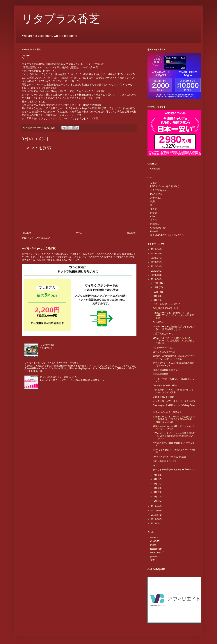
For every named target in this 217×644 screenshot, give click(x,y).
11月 (156, 287)
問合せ (154, 213)
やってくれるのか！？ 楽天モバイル (58, 377)
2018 (154, 506)
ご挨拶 (154, 183)
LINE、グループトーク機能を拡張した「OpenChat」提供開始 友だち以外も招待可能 (174, 340)
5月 (156, 484)
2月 (156, 497)
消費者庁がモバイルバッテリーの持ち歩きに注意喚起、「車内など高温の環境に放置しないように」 (174, 419)
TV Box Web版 (47, 345)
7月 (156, 475)
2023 (154, 262)
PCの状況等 (156, 194)
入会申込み (156, 198)
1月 (156, 501)
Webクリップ (157, 553)
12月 (156, 283)
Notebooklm (156, 549)
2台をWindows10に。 (164, 348)
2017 (154, 511)
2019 (154, 279)
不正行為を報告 (156, 569)
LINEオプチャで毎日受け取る (165, 186)
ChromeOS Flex (158, 228)
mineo (153, 216)
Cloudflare (155, 169)
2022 (154, 266)
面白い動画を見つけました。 (167, 461)
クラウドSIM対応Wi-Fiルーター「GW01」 (174, 470)
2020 (154, 275)
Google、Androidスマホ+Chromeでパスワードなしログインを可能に (174, 357)
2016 (154, 515)
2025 (154, 254)
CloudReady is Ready (164, 397)
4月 (156, 488)
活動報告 (155, 224)
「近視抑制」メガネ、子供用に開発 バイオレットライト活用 (174, 391)
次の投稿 (27, 233)
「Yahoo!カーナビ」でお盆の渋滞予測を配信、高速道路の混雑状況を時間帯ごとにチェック (174, 436)
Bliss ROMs (159, 322)
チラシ (154, 220)
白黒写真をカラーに (163, 334)
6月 (156, 479)
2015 (154, 519)
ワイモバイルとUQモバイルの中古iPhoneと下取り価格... (53, 363)
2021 (154, 271)
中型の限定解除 (161, 374)
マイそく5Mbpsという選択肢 (39, 248)
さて (155, 465)
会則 (152, 201)
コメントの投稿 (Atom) (39, 238)
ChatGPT (155, 541)
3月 (156, 492)
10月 (156, 292)
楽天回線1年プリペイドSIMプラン (167, 235)
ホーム (79, 233)
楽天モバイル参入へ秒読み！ (167, 412)
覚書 (152, 560)
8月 (156, 300)
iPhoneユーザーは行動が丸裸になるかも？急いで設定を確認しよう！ (174, 328)
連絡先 (154, 209)
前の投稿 (131, 233)
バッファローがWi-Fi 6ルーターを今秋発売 (174, 401)
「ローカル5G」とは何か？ (167, 304)
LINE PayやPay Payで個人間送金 (169, 457)
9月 (156, 296)
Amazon (154, 537)
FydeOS (154, 231)
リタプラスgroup (159, 190)
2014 (154, 523)
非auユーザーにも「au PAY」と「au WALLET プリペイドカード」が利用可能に (173, 315)
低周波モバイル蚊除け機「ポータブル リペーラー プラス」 (174, 428)
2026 (154, 249)
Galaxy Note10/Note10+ (165, 385)
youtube (154, 556)
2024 (154, 258)
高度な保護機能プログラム (166, 370)
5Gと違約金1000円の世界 (166, 308)
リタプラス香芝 (61, 19)
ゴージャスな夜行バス (164, 352)
